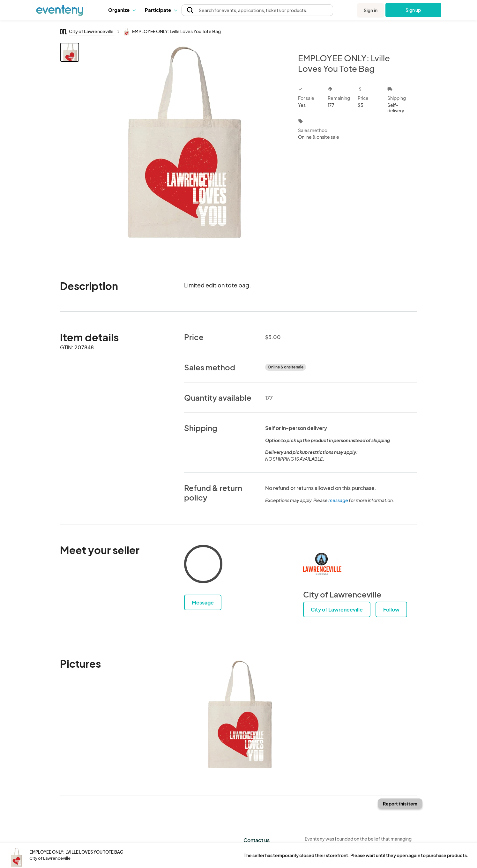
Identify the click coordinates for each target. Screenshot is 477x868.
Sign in (371, 10)
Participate (161, 10)
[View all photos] (185, 146)
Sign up (413, 10)
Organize (122, 10)
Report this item (400, 804)
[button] (122, 10)
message (339, 500)
